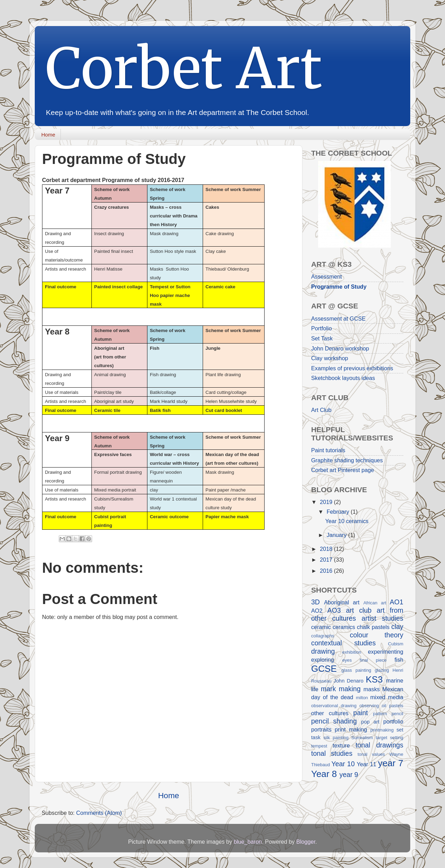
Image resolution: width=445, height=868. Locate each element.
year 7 (391, 763)
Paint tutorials (328, 450)
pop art (370, 722)
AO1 (397, 602)
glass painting (356, 670)
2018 (327, 549)
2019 (327, 502)
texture (341, 745)
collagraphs (323, 636)
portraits (321, 729)
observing (369, 706)
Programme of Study (339, 287)
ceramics (344, 627)
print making (351, 729)
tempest (319, 746)
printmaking (382, 730)
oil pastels (393, 706)
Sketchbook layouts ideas (343, 378)
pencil (397, 714)
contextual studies (343, 643)
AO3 (334, 610)
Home (48, 135)
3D (315, 602)
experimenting (386, 652)
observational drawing (334, 706)
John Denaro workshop (340, 348)
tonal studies (332, 753)
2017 (327, 560)
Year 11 (366, 764)
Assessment (326, 276)
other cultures (330, 713)
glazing (382, 670)
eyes (347, 660)
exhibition (352, 652)
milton (362, 698)
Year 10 (343, 764)
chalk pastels (373, 627)
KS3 (374, 679)
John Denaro (348, 681)
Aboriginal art (342, 602)
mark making (341, 689)
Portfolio (321, 328)
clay (397, 627)
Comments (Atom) (99, 813)
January (337, 535)
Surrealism (362, 738)
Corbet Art (184, 69)
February (338, 512)
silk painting (336, 738)
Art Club (321, 410)
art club (359, 610)
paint (361, 713)
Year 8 (324, 774)
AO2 (317, 611)
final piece (373, 660)
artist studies (382, 618)
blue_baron (248, 842)
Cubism (396, 644)
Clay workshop (330, 358)
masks (372, 689)
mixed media (387, 697)
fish (399, 660)
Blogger (306, 842)
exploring (323, 660)
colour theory (377, 635)
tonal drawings (379, 745)
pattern (380, 714)
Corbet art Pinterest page (343, 470)
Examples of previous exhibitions (352, 368)
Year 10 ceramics (347, 521)
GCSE (324, 669)
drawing (323, 651)
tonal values (371, 754)
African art (375, 603)
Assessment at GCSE (338, 319)
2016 (327, 571)
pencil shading (334, 721)
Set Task (322, 338)
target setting (390, 738)
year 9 (349, 775)
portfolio (393, 721)
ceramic (321, 627)
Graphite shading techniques (347, 460)
